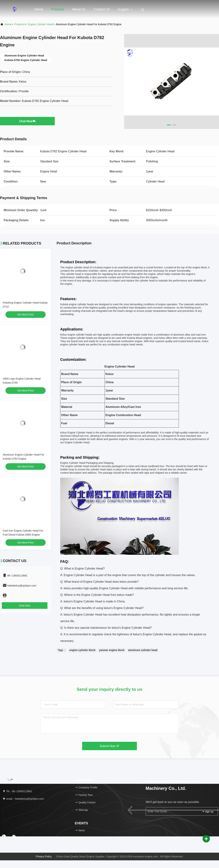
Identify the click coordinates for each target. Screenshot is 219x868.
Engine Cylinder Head (40, 24)
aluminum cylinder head (143, 650)
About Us (79, 9)
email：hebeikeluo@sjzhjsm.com (23, 799)
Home (39, 9)
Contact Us (102, 9)
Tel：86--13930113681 (17, 791)
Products (58, 9)
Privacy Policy (44, 856)
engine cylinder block (82, 650)
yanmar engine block (112, 650)
